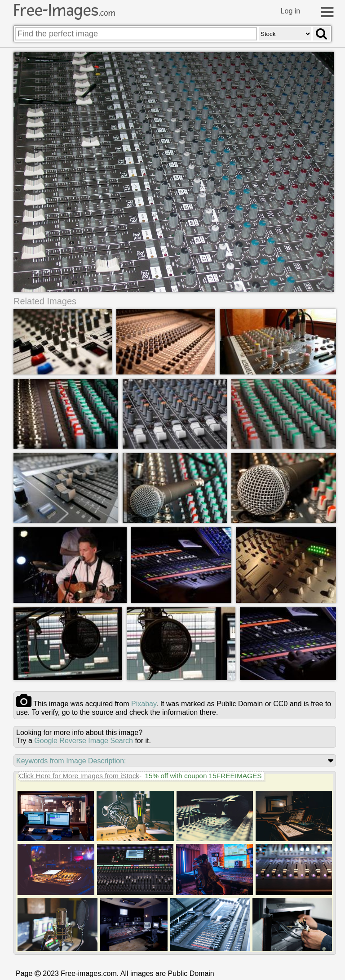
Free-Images (64, 10)
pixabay (144, 704)
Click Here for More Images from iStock (79, 776)
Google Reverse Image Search (84, 741)
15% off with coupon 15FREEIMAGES (203, 776)
